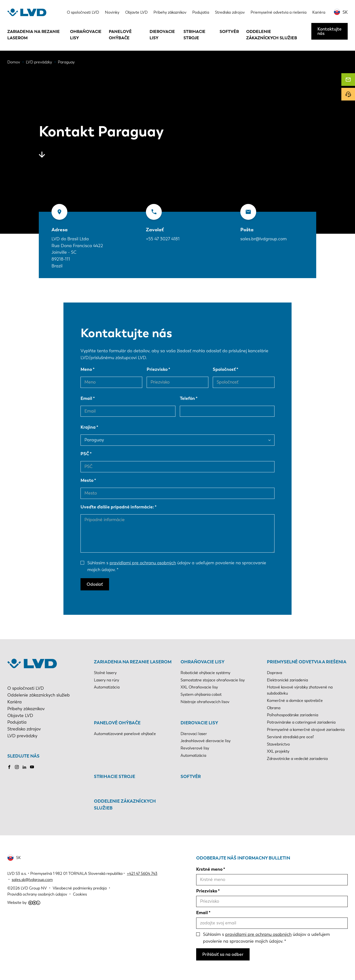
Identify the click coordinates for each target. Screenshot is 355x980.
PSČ (85, 454)
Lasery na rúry (106, 680)
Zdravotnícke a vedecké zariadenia (297, 759)
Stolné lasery (105, 673)
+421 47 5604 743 (142, 874)
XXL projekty (278, 751)
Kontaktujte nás (330, 31)
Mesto (87, 480)
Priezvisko (157, 369)
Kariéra (319, 12)
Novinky (112, 12)
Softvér (229, 31)
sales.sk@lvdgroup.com (32, 880)
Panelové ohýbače (120, 35)
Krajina (88, 427)
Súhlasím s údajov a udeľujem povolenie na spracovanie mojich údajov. (177, 566)
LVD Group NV (34, 888)
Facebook (9, 767)
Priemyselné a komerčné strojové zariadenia (306, 730)
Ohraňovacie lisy (86, 35)
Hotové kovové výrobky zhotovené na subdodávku (300, 690)
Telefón (187, 398)
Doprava (274, 673)
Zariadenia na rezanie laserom (34, 35)
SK (345, 12)
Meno (86, 369)
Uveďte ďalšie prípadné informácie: (117, 507)
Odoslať (95, 584)
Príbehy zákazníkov (170, 12)
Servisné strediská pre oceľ (290, 737)
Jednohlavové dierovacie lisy (206, 741)
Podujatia (201, 12)
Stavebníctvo (278, 744)
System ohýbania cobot (201, 694)
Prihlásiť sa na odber (223, 954)
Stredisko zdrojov (230, 12)
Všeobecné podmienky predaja (80, 888)
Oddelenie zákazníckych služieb (272, 35)
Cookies (80, 894)
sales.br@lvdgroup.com (264, 239)
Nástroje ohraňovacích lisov (205, 702)
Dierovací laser (194, 734)
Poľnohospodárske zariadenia (293, 715)
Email (86, 398)
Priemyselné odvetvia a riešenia (279, 12)
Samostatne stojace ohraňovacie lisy (213, 680)
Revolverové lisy (195, 748)
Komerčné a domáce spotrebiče (295, 701)
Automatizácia (107, 687)
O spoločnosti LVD (83, 12)
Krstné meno (209, 869)
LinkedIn (24, 767)
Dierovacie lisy (162, 35)
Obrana (274, 708)
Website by (24, 903)
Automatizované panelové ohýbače (125, 734)
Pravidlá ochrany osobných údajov (37, 894)
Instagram (17, 767)
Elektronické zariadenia (287, 680)
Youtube (32, 767)
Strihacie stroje (194, 35)
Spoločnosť (224, 369)
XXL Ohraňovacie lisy (199, 687)
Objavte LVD (136, 12)
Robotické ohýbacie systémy (205, 673)
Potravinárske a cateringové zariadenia (301, 722)
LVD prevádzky (22, 736)
